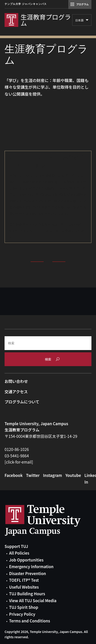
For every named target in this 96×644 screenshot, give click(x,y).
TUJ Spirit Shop (24, 607)
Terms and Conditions (30, 621)
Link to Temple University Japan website (50, 520)
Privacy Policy (22, 614)
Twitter (33, 475)
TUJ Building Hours (27, 594)
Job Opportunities (26, 560)
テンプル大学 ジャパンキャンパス (26, 4)
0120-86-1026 (17, 449)
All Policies (19, 553)
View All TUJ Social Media (33, 600)
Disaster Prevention (28, 573)
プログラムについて (22, 402)
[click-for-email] (19, 462)
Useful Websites (24, 587)
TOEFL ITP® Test (24, 580)
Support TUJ (16, 546)
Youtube (73, 475)
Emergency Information (31, 566)
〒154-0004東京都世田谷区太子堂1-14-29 (41, 436)
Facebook (14, 475)
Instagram (52, 475)
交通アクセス (16, 392)
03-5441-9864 (17, 456)
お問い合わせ (16, 381)
